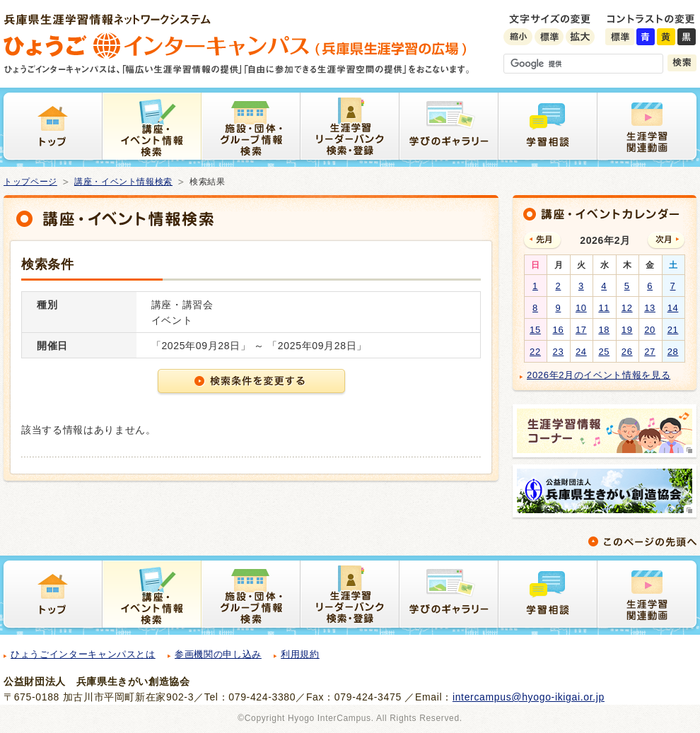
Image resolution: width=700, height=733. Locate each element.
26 (627, 352)
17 (581, 330)
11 (604, 308)
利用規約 (300, 654)
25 (604, 352)
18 (604, 330)
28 (673, 352)
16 (559, 330)
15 (535, 330)
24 (581, 352)
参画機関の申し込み (218, 654)
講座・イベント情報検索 (123, 182)
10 (581, 308)
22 (535, 352)
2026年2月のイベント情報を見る (599, 375)
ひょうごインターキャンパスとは (83, 654)
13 (650, 308)
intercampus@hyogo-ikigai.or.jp (529, 697)
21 (673, 330)
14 (673, 308)
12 (627, 308)
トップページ (30, 182)
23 (559, 352)
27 (650, 352)
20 (650, 330)
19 (627, 330)
